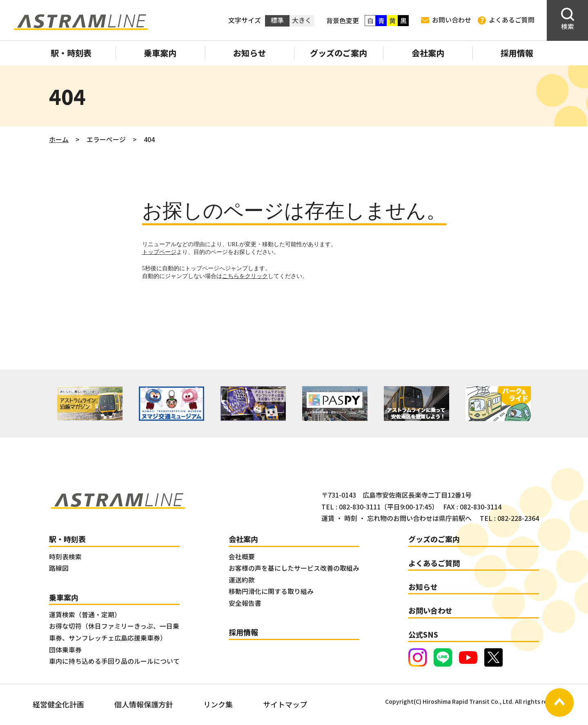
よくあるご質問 (506, 20)
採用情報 (517, 53)
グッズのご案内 (339, 53)
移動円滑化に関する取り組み (271, 591)
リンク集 (218, 704)
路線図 (59, 568)
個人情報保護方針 (144, 704)
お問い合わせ (446, 20)
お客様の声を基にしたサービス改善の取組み (294, 568)
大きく (302, 20)
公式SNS (423, 634)
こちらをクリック (245, 276)
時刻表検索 (65, 557)
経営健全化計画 (58, 704)
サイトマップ (285, 704)
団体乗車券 (65, 650)
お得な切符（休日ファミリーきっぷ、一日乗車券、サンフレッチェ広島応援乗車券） (114, 632)
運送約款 (242, 580)
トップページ (159, 252)
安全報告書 (245, 603)
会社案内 (428, 53)
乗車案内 (160, 53)
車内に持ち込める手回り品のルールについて (114, 661)
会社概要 (242, 557)
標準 (277, 20)
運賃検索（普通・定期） (85, 615)
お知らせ (249, 53)
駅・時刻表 (71, 53)
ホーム (59, 139)
